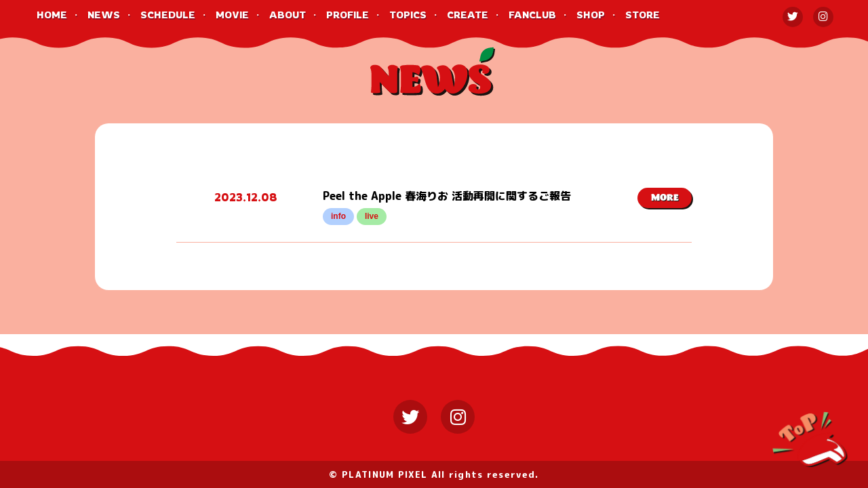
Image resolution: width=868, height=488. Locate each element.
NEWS (104, 15)
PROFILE (348, 15)
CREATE (468, 15)
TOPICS (408, 15)
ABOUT (288, 15)
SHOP (591, 15)
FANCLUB (532, 15)
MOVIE (232, 15)
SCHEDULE (168, 15)
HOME (52, 15)
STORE (643, 15)
